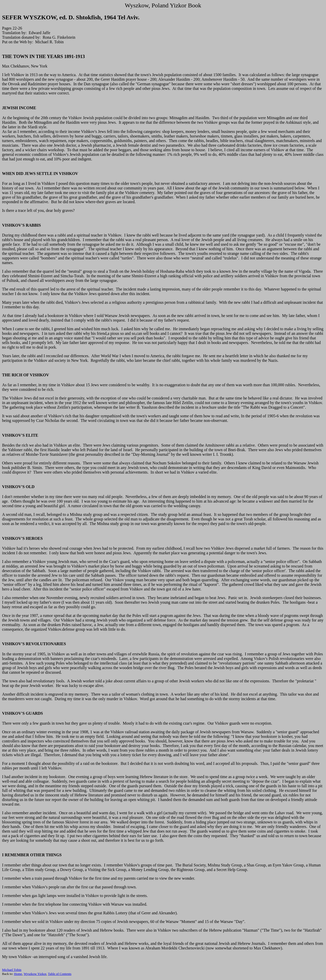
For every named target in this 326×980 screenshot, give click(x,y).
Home (18, 974)
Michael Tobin (12, 970)
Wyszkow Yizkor (35, 974)
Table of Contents (60, 974)
